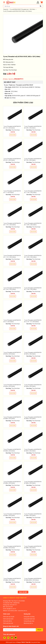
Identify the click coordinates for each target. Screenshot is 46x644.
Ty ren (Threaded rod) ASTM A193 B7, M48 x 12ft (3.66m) (12, 579)
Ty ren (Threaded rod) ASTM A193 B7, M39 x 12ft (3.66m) (33, 515)
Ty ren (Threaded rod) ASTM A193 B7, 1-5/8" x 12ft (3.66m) (33, 256)
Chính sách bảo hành (8, 619)
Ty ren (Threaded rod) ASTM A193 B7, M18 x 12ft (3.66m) (33, 386)
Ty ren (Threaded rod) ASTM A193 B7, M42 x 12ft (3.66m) (12, 547)
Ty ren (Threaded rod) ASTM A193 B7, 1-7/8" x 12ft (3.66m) (33, 289)
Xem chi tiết (13, 135)
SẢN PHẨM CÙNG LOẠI (23, 103)
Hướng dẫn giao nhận (29, 621)
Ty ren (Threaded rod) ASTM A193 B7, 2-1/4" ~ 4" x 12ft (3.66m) (33, 321)
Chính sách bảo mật (8, 623)
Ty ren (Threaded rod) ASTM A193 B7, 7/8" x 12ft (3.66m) (33, 159)
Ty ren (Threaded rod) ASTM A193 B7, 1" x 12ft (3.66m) (12, 192)
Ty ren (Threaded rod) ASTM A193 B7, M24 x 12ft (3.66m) (12, 450)
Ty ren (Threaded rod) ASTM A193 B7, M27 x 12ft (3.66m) (33, 450)
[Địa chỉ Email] (23, 630)
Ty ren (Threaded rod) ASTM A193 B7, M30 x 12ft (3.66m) (12, 482)
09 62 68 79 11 (19, 79)
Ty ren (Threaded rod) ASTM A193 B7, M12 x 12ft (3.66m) (12, 353)
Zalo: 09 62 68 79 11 (12, 605)
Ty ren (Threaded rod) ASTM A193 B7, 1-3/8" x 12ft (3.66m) (33, 224)
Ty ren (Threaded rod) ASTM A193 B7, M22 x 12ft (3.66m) (33, 418)
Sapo (39, 642)
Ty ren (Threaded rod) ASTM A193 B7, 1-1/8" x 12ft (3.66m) (33, 192)
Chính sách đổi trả (7, 621)
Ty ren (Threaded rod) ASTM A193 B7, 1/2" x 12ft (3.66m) (12, 127)
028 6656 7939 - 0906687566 (12, 603)
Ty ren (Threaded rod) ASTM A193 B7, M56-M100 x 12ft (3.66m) (33, 579)
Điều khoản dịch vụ (28, 623)
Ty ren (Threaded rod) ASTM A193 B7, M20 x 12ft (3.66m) (12, 418)
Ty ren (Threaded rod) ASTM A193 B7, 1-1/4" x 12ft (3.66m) (12, 224)
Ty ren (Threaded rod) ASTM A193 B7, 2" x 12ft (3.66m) (12, 321)
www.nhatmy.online (12, 611)
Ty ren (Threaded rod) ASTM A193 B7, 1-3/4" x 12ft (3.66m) (12, 289)
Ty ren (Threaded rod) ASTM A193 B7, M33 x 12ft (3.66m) (33, 482)
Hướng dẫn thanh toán (29, 619)
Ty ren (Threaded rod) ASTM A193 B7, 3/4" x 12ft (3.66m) (12, 159)
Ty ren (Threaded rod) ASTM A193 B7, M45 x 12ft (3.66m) (33, 547)
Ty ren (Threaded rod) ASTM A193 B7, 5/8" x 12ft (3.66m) (33, 127)
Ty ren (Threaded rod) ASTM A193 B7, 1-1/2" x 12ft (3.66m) (12, 256)
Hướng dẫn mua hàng (29, 617)
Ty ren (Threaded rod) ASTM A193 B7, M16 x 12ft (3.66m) (12, 386)
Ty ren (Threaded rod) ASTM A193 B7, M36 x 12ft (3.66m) (12, 515)
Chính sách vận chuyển (9, 617)
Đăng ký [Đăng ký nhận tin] (39, 630)
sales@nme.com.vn (11, 609)
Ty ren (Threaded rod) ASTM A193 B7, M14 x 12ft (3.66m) (33, 353)
